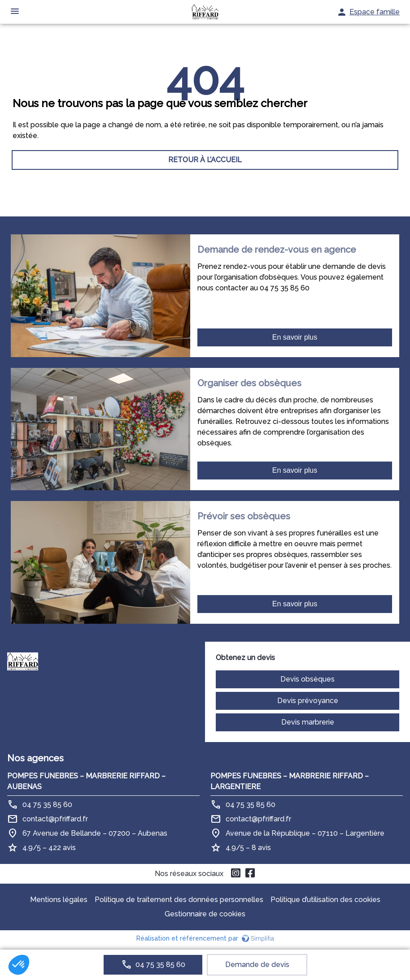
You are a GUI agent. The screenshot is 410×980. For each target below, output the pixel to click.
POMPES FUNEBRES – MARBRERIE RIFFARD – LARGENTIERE (290, 781)
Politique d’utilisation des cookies (325, 900)
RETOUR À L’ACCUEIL (205, 160)
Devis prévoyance (308, 701)
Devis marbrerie (308, 722)
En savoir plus (295, 337)
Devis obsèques (307, 679)
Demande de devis (257, 965)
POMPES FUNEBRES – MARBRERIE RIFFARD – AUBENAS (86, 781)
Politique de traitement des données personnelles (179, 900)
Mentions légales (59, 900)
